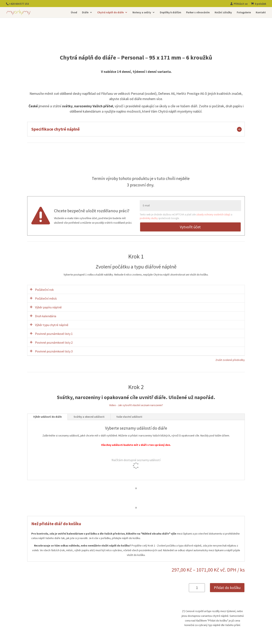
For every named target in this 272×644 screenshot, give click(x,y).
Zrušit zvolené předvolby (230, 360)
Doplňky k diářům (171, 13)
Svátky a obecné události (89, 417)
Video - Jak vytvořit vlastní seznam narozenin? (136, 405)
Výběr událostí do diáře (47, 417)
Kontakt (261, 13)
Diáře (85, 13)
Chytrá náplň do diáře (110, 13)
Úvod (74, 13)
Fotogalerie (244, 13)
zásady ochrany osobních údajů (213, 215)
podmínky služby (149, 218)
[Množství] (197, 588)
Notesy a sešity (142, 13)
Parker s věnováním (198, 13)
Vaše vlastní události (129, 417)
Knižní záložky (223, 13)
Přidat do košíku (227, 588)
